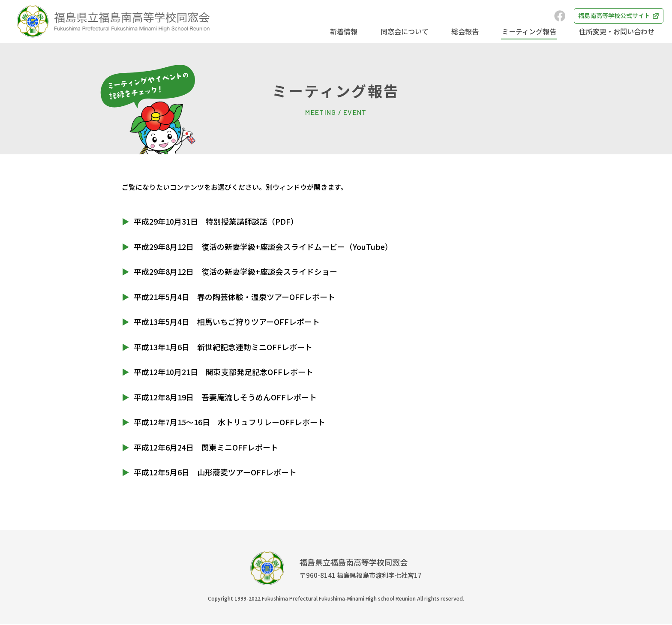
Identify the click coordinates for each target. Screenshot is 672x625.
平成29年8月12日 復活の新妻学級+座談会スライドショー (235, 272)
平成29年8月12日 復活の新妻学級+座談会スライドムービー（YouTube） (263, 246)
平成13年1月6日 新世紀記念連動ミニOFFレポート (223, 347)
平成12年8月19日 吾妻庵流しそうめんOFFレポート (225, 398)
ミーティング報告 (531, 31)
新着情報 (351, 31)
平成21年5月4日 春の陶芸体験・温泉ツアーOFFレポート (234, 297)
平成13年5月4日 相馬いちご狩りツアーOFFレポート (227, 322)
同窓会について (410, 31)
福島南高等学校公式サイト (606, 16)
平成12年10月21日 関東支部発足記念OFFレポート (223, 373)
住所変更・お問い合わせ (618, 31)
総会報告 (469, 31)
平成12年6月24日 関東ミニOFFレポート (206, 448)
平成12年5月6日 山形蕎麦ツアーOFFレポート (215, 473)
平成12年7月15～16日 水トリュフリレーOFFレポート (229, 423)
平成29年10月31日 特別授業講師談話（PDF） (216, 221)
